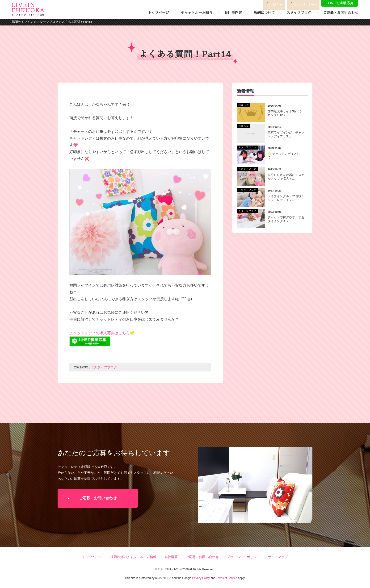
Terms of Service (227, 578)
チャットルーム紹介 (197, 13)
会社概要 (171, 557)
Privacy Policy (201, 578)
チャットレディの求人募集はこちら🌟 (102, 333)
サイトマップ (278, 557)
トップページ (158, 13)
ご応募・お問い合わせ (341, 13)
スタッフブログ (299, 13)
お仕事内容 (233, 13)
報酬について (264, 13)
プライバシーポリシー (243, 557)
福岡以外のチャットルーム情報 (133, 557)
